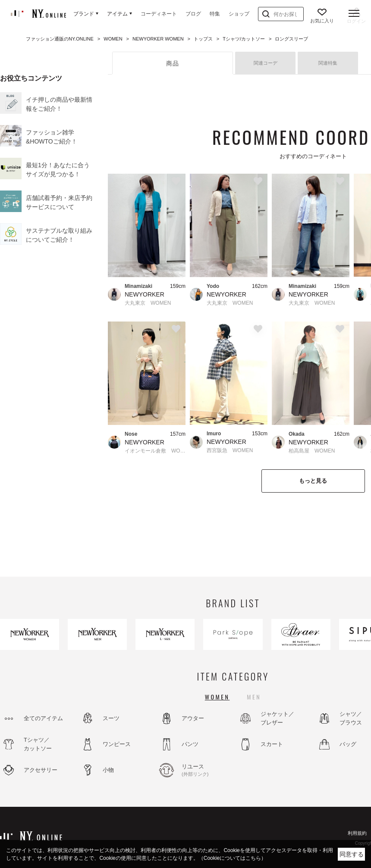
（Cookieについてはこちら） (232, 858)
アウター (193, 718)
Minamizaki (138, 286)
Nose (131, 434)
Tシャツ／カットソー (38, 744)
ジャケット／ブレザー (277, 718)
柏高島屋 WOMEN (312, 451)
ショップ (239, 14)
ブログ (193, 14)
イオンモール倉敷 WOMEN (155, 451)
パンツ (190, 744)
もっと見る (313, 481)
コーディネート (159, 14)
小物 (108, 770)
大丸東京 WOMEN (148, 303)
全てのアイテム (43, 718)
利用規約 (357, 833)
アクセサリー (41, 770)
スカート (272, 744)
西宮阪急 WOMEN (230, 450)
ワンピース (117, 744)
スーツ (111, 718)
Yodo (213, 286)
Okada (297, 434)
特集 (215, 14)
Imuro (214, 434)
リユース (205, 771)
